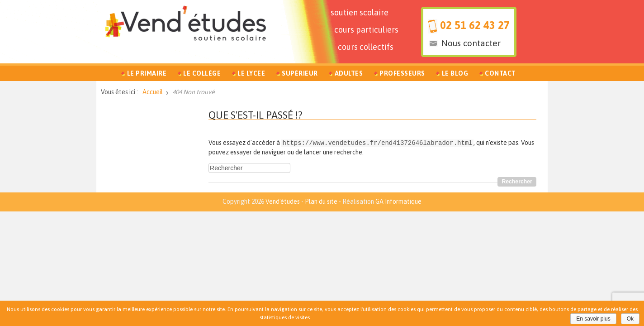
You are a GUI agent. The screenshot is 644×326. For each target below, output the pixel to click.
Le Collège (202, 73)
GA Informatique (398, 201)
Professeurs (402, 73)
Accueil (153, 92)
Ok (630, 319)
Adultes (349, 73)
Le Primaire (147, 73)
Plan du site (321, 201)
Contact (500, 73)
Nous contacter (471, 43)
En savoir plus (593, 319)
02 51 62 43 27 (475, 25)
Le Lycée (251, 73)
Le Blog (455, 73)
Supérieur (300, 73)
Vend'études (283, 201)
